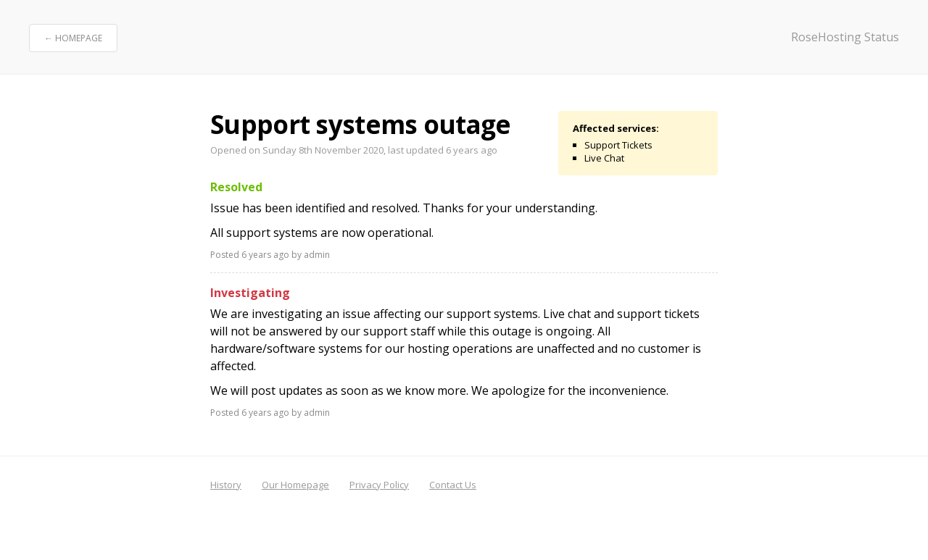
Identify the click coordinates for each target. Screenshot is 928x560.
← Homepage (73, 38)
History (226, 485)
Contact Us (453, 485)
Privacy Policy (379, 485)
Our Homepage (295, 485)
